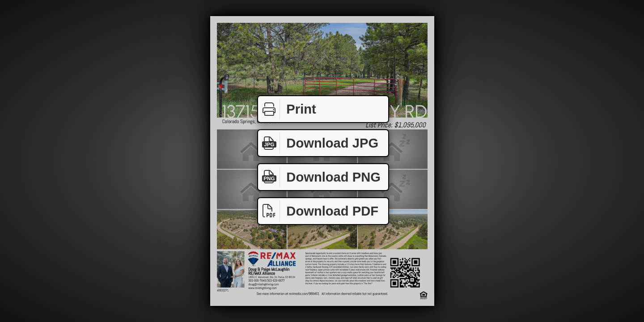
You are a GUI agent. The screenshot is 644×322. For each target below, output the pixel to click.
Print (287, 109)
